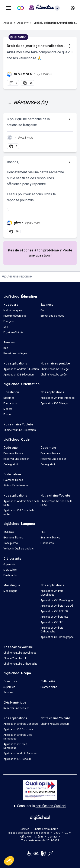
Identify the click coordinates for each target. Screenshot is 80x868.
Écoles (7, 414)
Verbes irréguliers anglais (19, 549)
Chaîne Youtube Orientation (20, 430)
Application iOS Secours (17, 759)
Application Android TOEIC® (57, 606)
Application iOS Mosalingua (57, 600)
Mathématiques (13, 310)
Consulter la (40, 806)
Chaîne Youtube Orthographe (20, 664)
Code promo (11, 543)
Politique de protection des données (28, 833)
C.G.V (68, 833)
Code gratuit (11, 464)
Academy (23, 23)
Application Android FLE (54, 617)
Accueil (8, 23)
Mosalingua (10, 591)
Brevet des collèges (52, 316)
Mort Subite (10, 570)
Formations (10, 403)
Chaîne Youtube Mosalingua (20, 653)
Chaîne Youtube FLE (15, 658)
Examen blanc (49, 687)
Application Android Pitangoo (57, 398)
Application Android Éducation (21, 369)
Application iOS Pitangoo (55, 403)
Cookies (24, 829)
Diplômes (9, 398)
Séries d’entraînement (16, 486)
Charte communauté (46, 829)
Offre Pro (25, 837)
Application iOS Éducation (19, 375)
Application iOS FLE (52, 622)
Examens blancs (13, 453)
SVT (6, 327)
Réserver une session (16, 459)
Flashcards (47, 543)
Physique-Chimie (13, 332)
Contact (52, 837)
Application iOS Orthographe (57, 637)
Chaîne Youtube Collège (55, 369)
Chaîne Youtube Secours (55, 724)
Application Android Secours (20, 753)
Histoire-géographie (15, 316)
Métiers (8, 409)
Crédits (39, 837)
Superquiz (9, 564)
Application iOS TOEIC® (54, 611)
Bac (43, 310)
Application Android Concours (21, 724)
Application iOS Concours (18, 729)
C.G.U (57, 833)
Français (9, 321)
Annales (8, 693)
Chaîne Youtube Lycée (54, 375)
